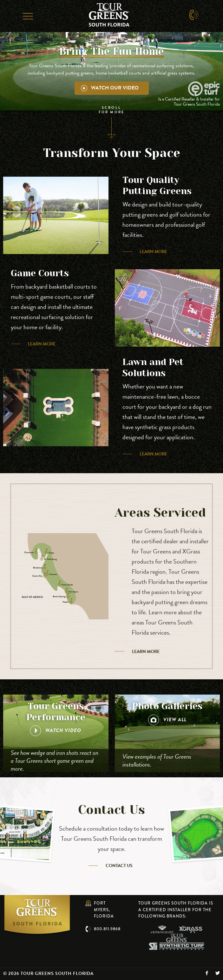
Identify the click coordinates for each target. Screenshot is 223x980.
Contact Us (119, 866)
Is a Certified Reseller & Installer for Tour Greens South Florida (189, 102)
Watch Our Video (110, 88)
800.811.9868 (107, 929)
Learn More (153, 252)
